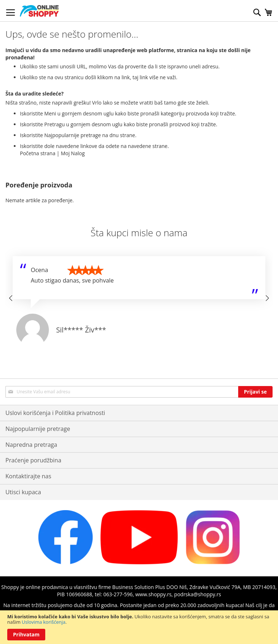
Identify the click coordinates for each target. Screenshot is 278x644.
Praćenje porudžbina (33, 460)
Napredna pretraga (31, 445)
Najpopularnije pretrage (38, 429)
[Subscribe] (255, 392)
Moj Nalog (73, 153)
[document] (139, 627)
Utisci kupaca (23, 492)
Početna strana (38, 153)
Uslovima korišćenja (44, 622)
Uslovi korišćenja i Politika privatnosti (55, 413)
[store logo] (39, 11)
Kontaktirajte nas (28, 476)
